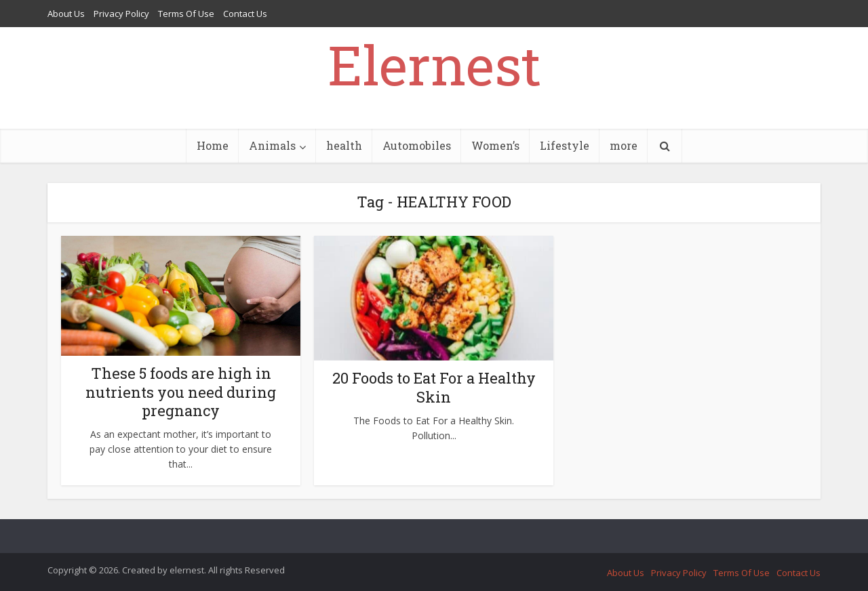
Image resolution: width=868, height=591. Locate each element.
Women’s (495, 145)
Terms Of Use (186, 14)
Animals (272, 145)
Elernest (434, 64)
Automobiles (417, 145)
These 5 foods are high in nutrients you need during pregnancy (181, 392)
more (624, 145)
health (344, 145)
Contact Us (245, 14)
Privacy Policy (121, 14)
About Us (66, 14)
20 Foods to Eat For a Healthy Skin (434, 387)
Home (213, 145)
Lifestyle (565, 145)
